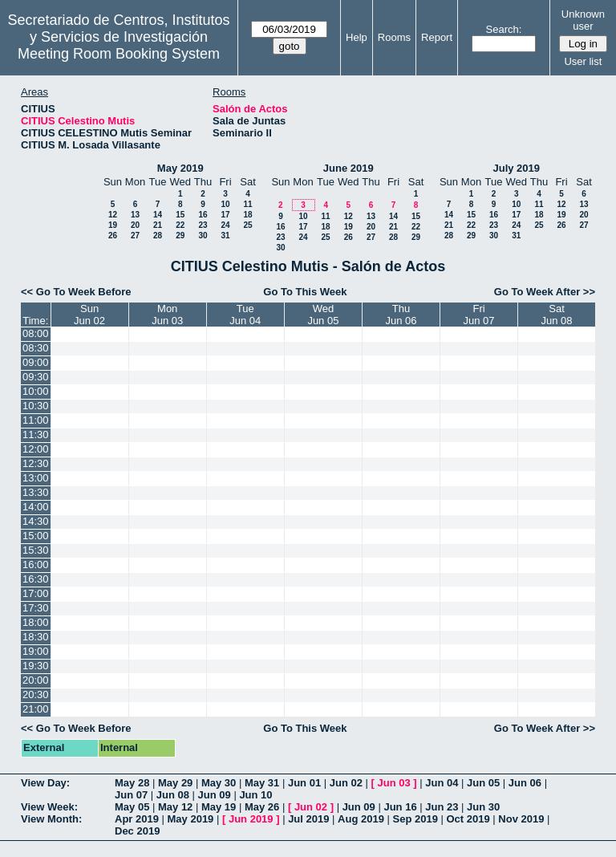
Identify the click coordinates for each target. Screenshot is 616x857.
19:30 (36, 666)
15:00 (36, 536)
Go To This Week (305, 292)
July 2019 (516, 168)
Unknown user (583, 20)
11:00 (36, 420)
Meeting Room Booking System (119, 54)
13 (135, 215)
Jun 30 (483, 807)
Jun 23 (442, 807)
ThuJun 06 (401, 315)
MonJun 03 (167, 315)
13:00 (36, 478)
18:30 (36, 637)
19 (113, 225)
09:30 (36, 377)
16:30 (36, 579)
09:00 (36, 362)
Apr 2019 (137, 819)
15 (180, 215)
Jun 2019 (251, 819)
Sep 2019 (415, 819)
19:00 (36, 651)
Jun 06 (525, 783)
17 (225, 215)
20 (135, 225)
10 (225, 204)
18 (247, 215)
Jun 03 (393, 783)
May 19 (219, 807)
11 (247, 204)
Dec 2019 (137, 831)
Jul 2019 (308, 819)
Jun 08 (173, 795)
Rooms (394, 37)
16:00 (36, 565)
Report (437, 37)
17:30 (36, 608)
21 (158, 225)
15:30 (36, 550)
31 (225, 236)
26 (113, 236)
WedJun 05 (323, 315)
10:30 (36, 406)
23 (203, 225)
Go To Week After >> (545, 292)
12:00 (36, 449)
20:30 (36, 695)
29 (180, 236)
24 (225, 225)
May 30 (219, 783)
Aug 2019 (361, 819)
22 (180, 225)
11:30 (36, 435)
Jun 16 (400, 807)
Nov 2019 (521, 819)
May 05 (132, 807)
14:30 (36, 521)
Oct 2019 (468, 819)
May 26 (262, 807)
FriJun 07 (479, 315)
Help (357, 37)
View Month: (51, 819)
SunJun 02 (89, 315)
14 (158, 215)
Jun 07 (131, 795)
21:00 (36, 709)
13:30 (36, 492)
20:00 (36, 680)
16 (203, 215)
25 (247, 225)
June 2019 (349, 168)
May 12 (175, 807)
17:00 (36, 593)
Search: (504, 29)
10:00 (36, 391)
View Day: (45, 783)
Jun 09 (215, 795)
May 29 (175, 783)
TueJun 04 (245, 315)
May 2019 (180, 168)
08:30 (36, 348)
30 (203, 236)
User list (583, 61)
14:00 (36, 507)
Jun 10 (255, 795)
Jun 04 (442, 783)
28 (158, 236)
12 (113, 215)
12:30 (36, 463)
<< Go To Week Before (76, 292)
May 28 (132, 783)
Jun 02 (346, 783)
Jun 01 (304, 783)
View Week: (49, 807)
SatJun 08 (556, 315)
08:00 (36, 333)
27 (135, 236)
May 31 (262, 783)
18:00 (36, 622)
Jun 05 (483, 783)
